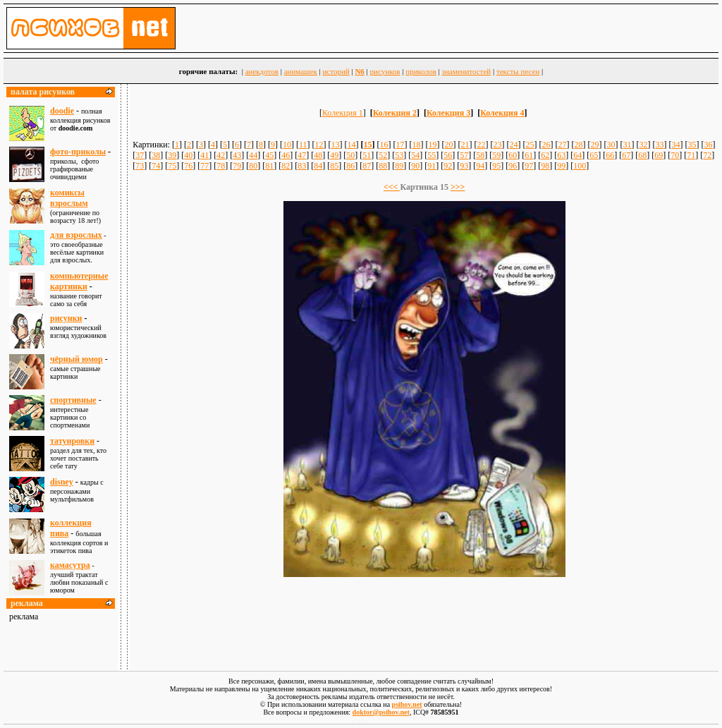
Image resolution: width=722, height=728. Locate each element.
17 (400, 145)
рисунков (385, 71)
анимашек (301, 71)
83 (302, 166)
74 (156, 166)
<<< (392, 187)
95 (496, 166)
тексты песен (518, 71)
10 (287, 145)
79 (237, 166)
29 (595, 145)
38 (156, 155)
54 (415, 155)
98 (545, 166)
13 (336, 145)
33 (660, 145)
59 (496, 155)
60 (513, 155)
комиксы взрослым (69, 198)
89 (399, 166)
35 (692, 145)
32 (644, 145)
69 (659, 155)
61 (529, 155)
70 (675, 155)
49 (334, 155)
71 (691, 155)
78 (221, 166)
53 (399, 155)
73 (140, 166)
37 (140, 155)
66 (610, 155)
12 (319, 145)
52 (383, 155)
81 (269, 166)
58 (480, 155)
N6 (359, 71)
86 (350, 166)
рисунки (66, 318)
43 (237, 155)
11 (303, 145)
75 (172, 166)
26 (546, 145)
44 (253, 155)
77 (204, 166)
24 (514, 145)
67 (626, 155)
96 (513, 166)
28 (579, 145)
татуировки (72, 441)
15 (368, 145)
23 (498, 145)
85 (334, 166)
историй (336, 71)
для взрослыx (76, 235)
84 (318, 166)
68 (642, 155)
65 (594, 155)
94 (480, 166)
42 (221, 155)
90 (415, 166)
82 (286, 166)
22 (482, 145)
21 (465, 145)
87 (367, 166)
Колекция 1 (343, 113)
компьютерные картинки (79, 281)
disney (62, 482)
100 (580, 166)
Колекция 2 (395, 113)
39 (172, 155)
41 (204, 155)
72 (707, 155)
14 (352, 145)
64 (577, 155)
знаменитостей (467, 71)
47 (302, 155)
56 (448, 155)
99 (561, 166)
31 (628, 145)
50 (350, 155)
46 (286, 155)
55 (432, 155)
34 (676, 145)
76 (188, 166)
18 (417, 145)
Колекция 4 (502, 113)
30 (611, 145)
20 (449, 145)
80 (253, 166)
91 (432, 166)
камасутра (70, 565)
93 (464, 166)
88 (383, 166)
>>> (458, 187)
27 (563, 145)
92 (448, 166)
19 (433, 145)
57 (464, 155)
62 (545, 155)
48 (318, 155)
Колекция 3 (448, 113)
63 (561, 155)
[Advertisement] (424, 617)
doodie (62, 111)
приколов (421, 71)
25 (530, 145)
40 (188, 155)
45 (269, 155)
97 (529, 166)
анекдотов (262, 71)
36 (709, 145)
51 (367, 155)
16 (384, 145)
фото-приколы (78, 152)
